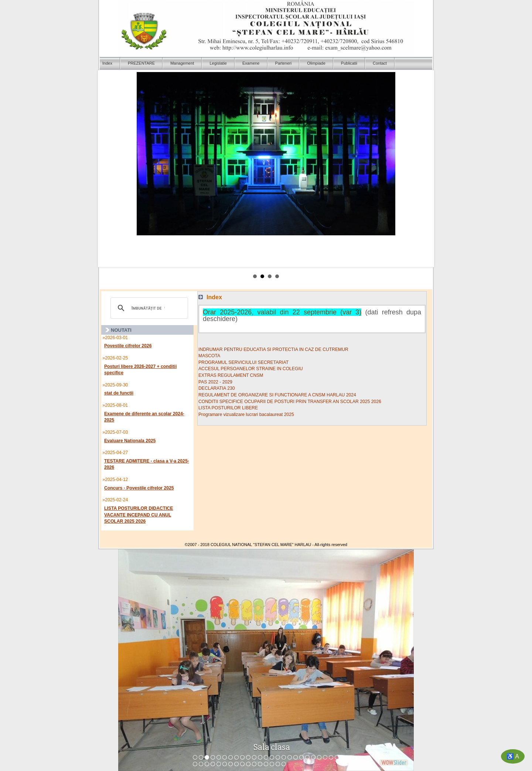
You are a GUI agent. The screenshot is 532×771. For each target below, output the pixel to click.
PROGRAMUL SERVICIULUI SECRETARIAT (243, 362)
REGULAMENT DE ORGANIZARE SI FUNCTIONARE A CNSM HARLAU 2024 (277, 395)
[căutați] (148, 308)
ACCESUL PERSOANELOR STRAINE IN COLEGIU (251, 369)
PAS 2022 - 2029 (215, 382)
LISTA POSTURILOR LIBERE (228, 408)
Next (423, 169)
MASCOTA (209, 356)
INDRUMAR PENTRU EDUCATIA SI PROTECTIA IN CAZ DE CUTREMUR (273, 349)
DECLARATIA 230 (216, 388)
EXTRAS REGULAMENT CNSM (231, 375)
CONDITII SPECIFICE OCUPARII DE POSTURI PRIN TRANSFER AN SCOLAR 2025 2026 (290, 402)
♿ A (513, 756)
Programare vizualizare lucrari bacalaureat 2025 (246, 415)
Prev (109, 169)
